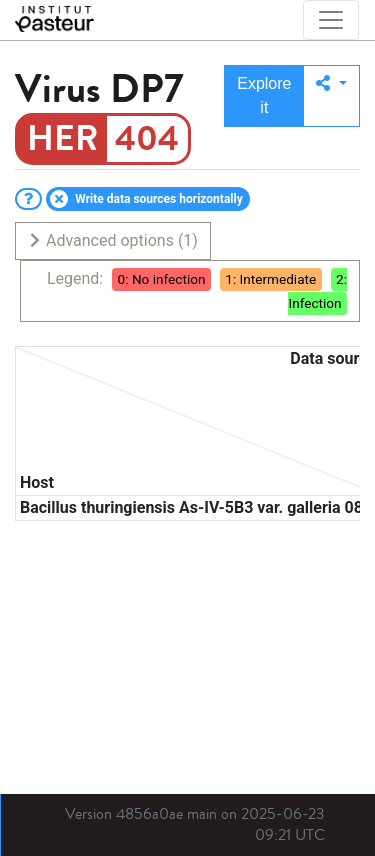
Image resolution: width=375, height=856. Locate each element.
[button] (331, 96)
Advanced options (112, 240)
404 (147, 139)
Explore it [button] (264, 95)
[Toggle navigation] (331, 20)
